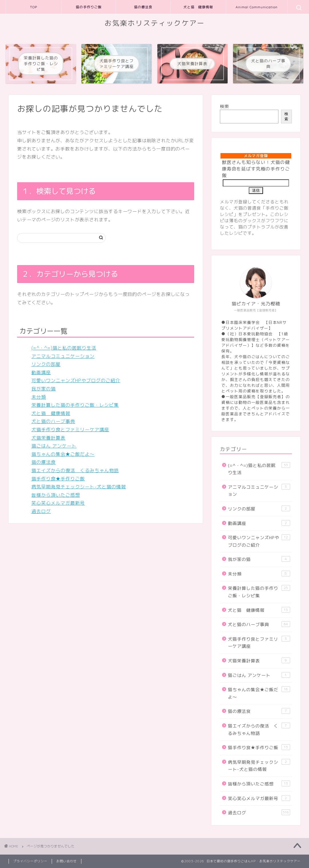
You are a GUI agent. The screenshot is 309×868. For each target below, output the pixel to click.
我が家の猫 (44, 389)
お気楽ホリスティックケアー (155, 23)
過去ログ (41, 511)
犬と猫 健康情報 (198, 7)
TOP (34, 7)
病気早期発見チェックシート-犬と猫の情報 (79, 487)
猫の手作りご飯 (89, 7)
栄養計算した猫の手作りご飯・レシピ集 (75, 405)
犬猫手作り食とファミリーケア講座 (70, 430)
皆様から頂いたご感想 (56, 495)
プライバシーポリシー (30, 861)
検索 (224, 106)
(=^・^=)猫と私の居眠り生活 (64, 348)
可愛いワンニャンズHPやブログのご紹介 (76, 380)
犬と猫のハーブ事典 (53, 421)
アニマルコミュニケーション (63, 356)
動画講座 (41, 372)
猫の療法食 (143, 7)
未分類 (39, 397)
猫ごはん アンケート (54, 446)
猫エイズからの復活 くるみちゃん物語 (75, 470)
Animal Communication (257, 7)
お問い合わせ (67, 861)
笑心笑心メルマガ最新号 (58, 503)
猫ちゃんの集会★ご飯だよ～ (63, 454)
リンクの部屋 (46, 364)
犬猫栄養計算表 (48, 438)
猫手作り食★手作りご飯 (58, 479)
